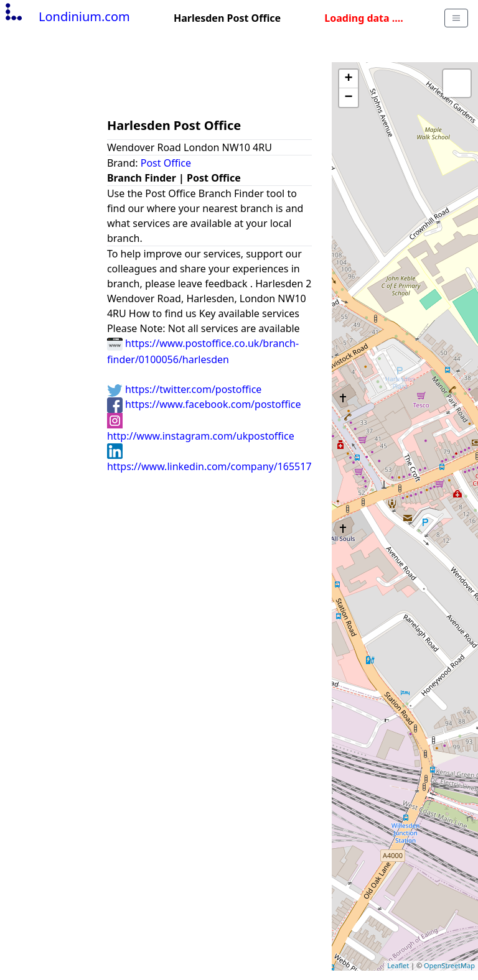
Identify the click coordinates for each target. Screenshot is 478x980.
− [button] (348, 98)
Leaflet (398, 965)
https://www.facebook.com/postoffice (204, 404)
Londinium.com (66, 16)
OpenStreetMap (449, 965)
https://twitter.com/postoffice (184, 389)
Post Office (166, 163)
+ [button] (348, 79)
